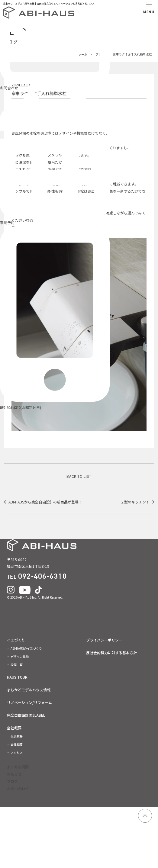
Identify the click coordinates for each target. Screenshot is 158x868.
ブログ (12, 781)
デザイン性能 (20, 656)
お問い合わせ (18, 788)
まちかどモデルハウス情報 (29, 690)
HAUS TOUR (17, 677)
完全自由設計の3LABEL (26, 715)
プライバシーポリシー (104, 640)
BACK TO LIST (79, 476)
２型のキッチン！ (135, 502)
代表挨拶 (17, 736)
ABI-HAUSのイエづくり (26, 648)
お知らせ (14, 774)
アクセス (17, 752)
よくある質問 (18, 767)
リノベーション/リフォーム (29, 702)
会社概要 (14, 728)
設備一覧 (17, 665)
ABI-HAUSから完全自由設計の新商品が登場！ (45, 502)
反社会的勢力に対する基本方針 (111, 653)
